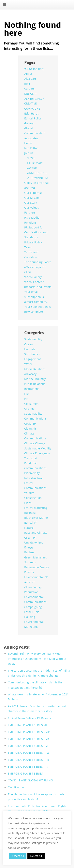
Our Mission (32, 198)
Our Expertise (33, 193)
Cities (28, 503)
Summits (30, 562)
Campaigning (33, 607)
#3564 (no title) (34, 69)
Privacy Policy (33, 242)
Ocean (29, 344)
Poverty (29, 572)
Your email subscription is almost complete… (36, 297)
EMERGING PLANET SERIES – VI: (28, 739)
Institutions (32, 389)
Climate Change (35, 443)
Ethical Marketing (36, 508)
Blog (27, 84)
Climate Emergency (37, 453)
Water (28, 364)
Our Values (32, 208)
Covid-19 (30, 424)
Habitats (30, 349)
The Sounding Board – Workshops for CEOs (38, 267)
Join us (29, 153)
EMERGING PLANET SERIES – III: (28, 760)
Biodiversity (32, 473)
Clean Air (30, 428)
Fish (27, 394)
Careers (29, 89)
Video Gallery (33, 277)
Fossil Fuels (32, 612)
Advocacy (30, 374)
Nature (29, 528)
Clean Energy (33, 587)
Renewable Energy (37, 567)
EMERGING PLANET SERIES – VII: (29, 732)
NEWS (31, 158)
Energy (29, 547)
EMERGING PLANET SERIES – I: (28, 773)
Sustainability (33, 339)
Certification (16, 787)
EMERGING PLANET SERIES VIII (28, 725)
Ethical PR (31, 523)
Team (28, 247)
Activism (30, 582)
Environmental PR (36, 577)
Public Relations (35, 384)
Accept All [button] (18, 856)
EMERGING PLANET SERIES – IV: (28, 753)
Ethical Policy (33, 118)
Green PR (30, 538)
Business (30, 513)
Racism (29, 552)
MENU (5, 5)
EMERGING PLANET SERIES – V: (28, 746)
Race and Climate (36, 533)
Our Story (31, 203)
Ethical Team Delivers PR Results (29, 718)
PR (26, 399)
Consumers (32, 404)
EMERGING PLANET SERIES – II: (28, 767)
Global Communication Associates (35, 133)
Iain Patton (31, 148)
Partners (30, 212)
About (28, 74)
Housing (30, 617)
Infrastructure (34, 478)
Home (28, 143)
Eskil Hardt (31, 113)
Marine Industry (35, 379)
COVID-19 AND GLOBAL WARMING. (31, 780)
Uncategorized (34, 542)
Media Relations (35, 369)
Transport (31, 458)
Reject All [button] (36, 856)
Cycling (29, 409)
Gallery (29, 123)
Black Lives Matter (36, 518)
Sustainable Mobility (38, 448)
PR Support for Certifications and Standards (36, 232)
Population (31, 592)
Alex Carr (30, 79)
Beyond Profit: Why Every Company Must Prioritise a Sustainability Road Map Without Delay (37, 659)
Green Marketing (35, 557)
